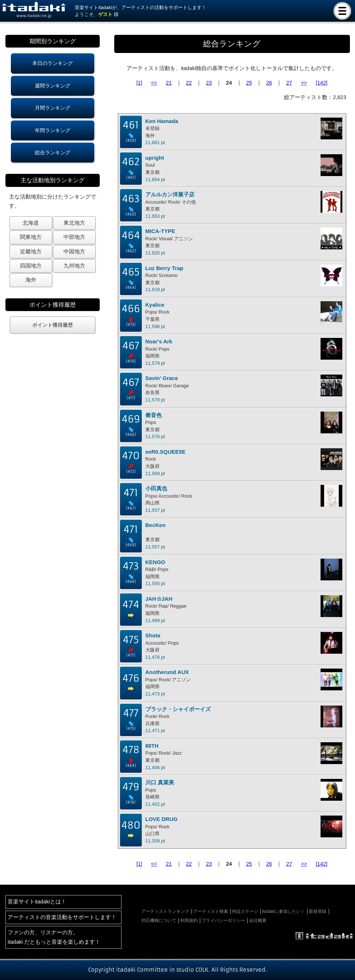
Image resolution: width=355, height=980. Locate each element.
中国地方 (74, 252)
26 (269, 83)
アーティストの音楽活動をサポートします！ (62, 917)
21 (169, 83)
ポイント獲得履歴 (53, 325)
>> (304, 83)
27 (289, 83)
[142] (322, 83)
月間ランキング (53, 108)
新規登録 (318, 911)
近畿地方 (31, 252)
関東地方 (31, 237)
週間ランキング (53, 86)
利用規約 (189, 920)
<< (154, 83)
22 (189, 83)
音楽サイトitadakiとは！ (37, 902)
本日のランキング (53, 63)
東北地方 (74, 223)
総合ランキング (53, 152)
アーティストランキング (165, 911)
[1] (139, 83)
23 (209, 83)
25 (249, 83)
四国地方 (31, 266)
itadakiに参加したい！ (284, 911)
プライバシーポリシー (223, 920)
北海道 (31, 223)
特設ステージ (245, 911)
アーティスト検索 (211, 911)
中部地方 (74, 237)
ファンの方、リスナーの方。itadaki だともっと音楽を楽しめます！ (54, 937)
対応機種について (159, 920)
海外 (31, 280)
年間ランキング (53, 130)
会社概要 (258, 920)
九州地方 (74, 266)
